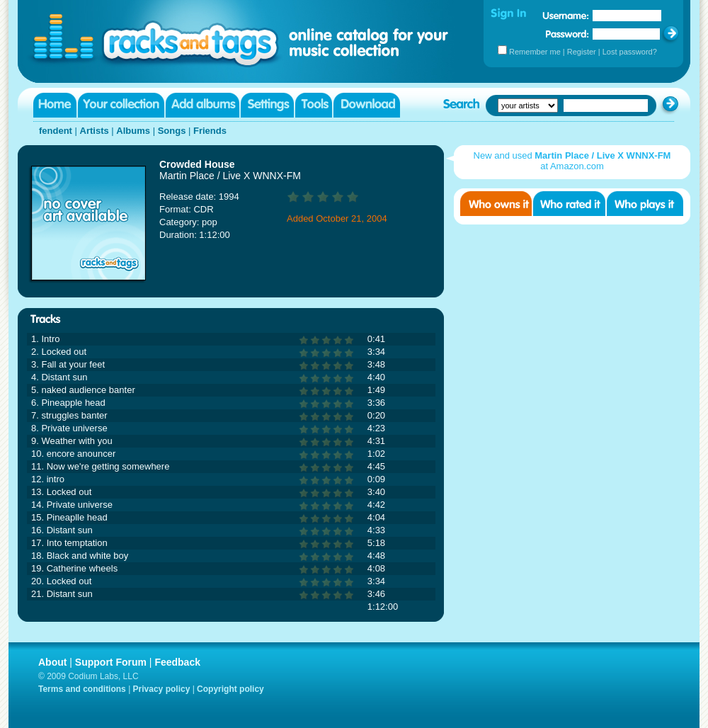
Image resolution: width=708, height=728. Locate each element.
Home (55, 105)
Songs (172, 131)
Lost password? (630, 52)
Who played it (645, 204)
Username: (566, 16)
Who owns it (496, 204)
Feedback (177, 662)
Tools (314, 105)
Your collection (121, 105)
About (52, 662)
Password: (567, 34)
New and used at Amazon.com (572, 161)
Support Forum (111, 662)
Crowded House (197, 164)
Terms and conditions (82, 689)
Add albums (202, 105)
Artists (95, 131)
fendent (56, 131)
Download (367, 105)
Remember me (535, 52)
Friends (210, 131)
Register (582, 52)
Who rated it (569, 204)
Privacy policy (162, 689)
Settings (267, 105)
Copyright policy (230, 689)
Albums (133, 131)
